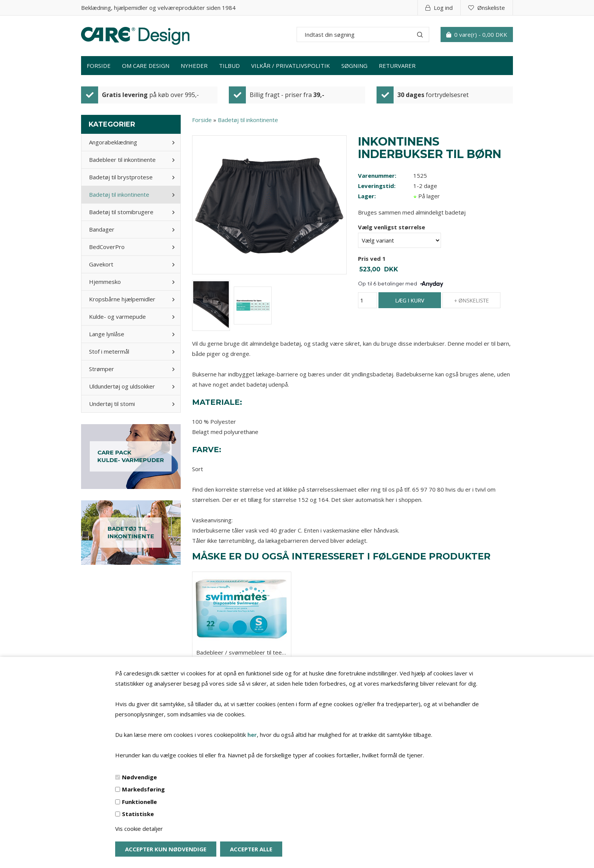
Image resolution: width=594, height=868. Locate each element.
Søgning (354, 66)
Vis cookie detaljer (139, 829)
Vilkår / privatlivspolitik (291, 66)
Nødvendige (139, 777)
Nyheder (194, 66)
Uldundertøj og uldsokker (122, 386)
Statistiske (138, 814)
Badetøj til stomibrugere (121, 212)
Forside (99, 66)
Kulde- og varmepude (117, 316)
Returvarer (397, 66)
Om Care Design (146, 66)
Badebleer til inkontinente (122, 160)
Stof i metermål (109, 351)
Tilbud (229, 66)
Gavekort (101, 264)
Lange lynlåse (107, 334)
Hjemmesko (105, 282)
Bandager (102, 229)
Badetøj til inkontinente (119, 194)
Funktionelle (139, 802)
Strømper (102, 369)
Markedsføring (143, 789)
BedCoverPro (107, 247)
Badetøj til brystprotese (121, 177)
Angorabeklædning (113, 142)
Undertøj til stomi (112, 404)
